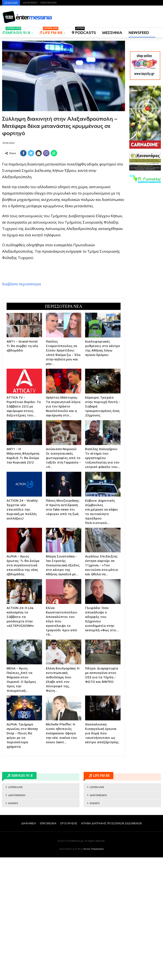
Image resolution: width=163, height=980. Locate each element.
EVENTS (13, 926)
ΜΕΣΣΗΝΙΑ (112, 33)
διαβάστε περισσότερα (22, 345)
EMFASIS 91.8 (16, 31)
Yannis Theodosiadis (94, 972)
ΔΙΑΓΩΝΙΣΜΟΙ (17, 918)
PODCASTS (84, 31)
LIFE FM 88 (51, 31)
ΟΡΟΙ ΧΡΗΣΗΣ (69, 946)
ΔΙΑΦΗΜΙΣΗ (30, 3)
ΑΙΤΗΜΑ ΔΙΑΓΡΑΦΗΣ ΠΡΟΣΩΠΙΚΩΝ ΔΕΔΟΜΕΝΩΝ (111, 946)
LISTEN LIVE (15, 910)
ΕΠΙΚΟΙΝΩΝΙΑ (49, 3)
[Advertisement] (64, 188)
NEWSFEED (139, 33)
